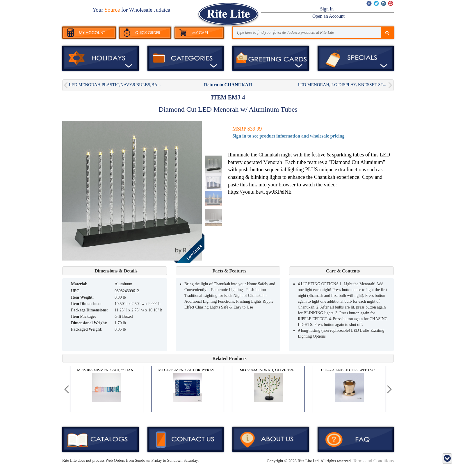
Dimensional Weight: (89, 323)
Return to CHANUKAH (228, 85)
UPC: (76, 291)
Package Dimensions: (89, 310)
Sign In (327, 9)
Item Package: (83, 317)
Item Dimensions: (86, 304)
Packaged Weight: (87, 329)
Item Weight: (82, 297)
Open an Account (328, 16)
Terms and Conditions (373, 461)
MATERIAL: (79, 284)
